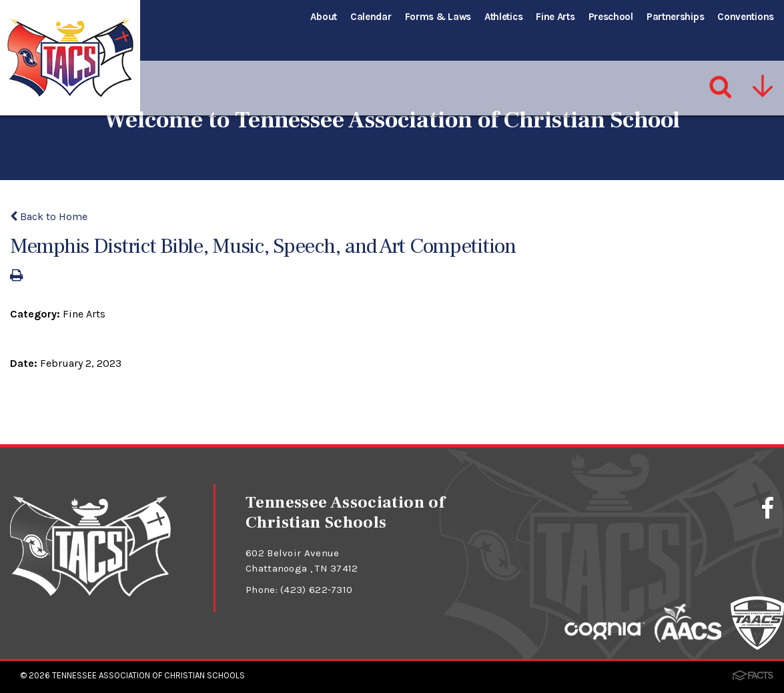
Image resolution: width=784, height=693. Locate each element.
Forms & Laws (438, 17)
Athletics (503, 17)
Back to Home (49, 216)
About (324, 17)
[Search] (721, 59)
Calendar (371, 17)
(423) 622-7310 (316, 590)
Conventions (746, 17)
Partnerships (675, 17)
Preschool (611, 17)
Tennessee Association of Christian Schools (148, 675)
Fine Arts (555, 17)
